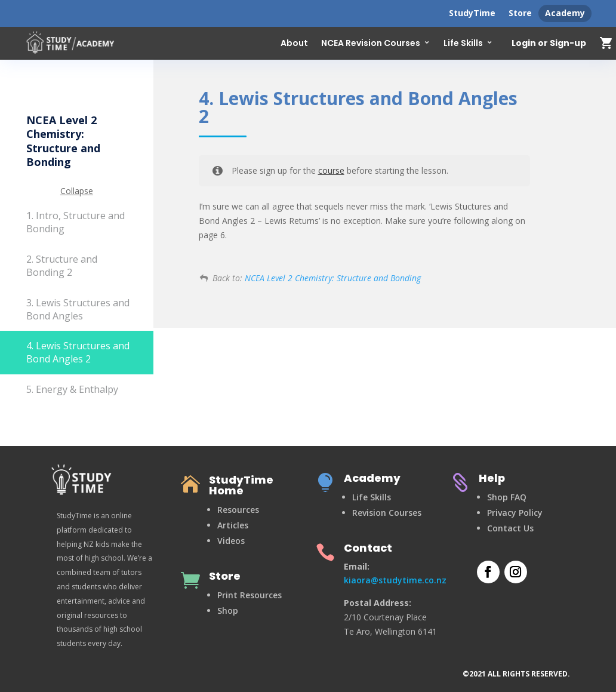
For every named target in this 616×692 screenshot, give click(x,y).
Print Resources (250, 595)
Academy (565, 13)
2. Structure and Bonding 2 (62, 266)
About (294, 43)
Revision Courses (387, 513)
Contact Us (510, 528)
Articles (233, 525)
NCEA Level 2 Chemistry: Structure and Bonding (333, 278)
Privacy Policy (515, 513)
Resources (238, 510)
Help (492, 478)
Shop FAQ (507, 497)
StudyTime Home (241, 485)
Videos (231, 541)
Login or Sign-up (549, 44)
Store (520, 13)
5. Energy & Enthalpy (72, 389)
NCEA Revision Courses (371, 43)
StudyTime (472, 13)
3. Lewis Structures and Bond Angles (78, 309)
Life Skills (463, 43)
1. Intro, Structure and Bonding (76, 222)
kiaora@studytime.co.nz (395, 580)
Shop (228, 611)
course (331, 170)
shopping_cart (606, 43)
